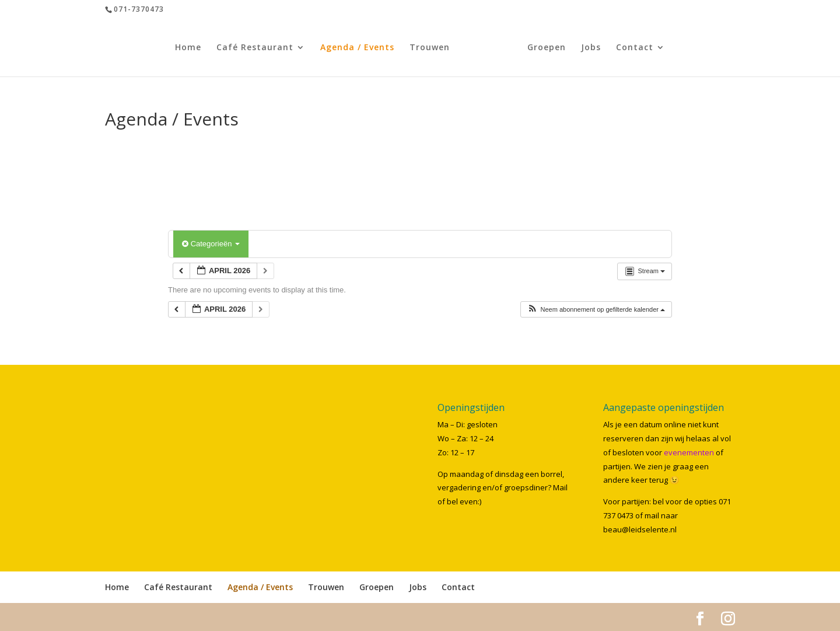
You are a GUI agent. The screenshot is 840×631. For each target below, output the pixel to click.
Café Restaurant (258, 48)
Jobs (587, 48)
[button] (596, 310)
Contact (631, 48)
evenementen (689, 452)
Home (192, 48)
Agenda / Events (361, 48)
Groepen (543, 48)
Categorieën (211, 244)
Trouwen (433, 48)
